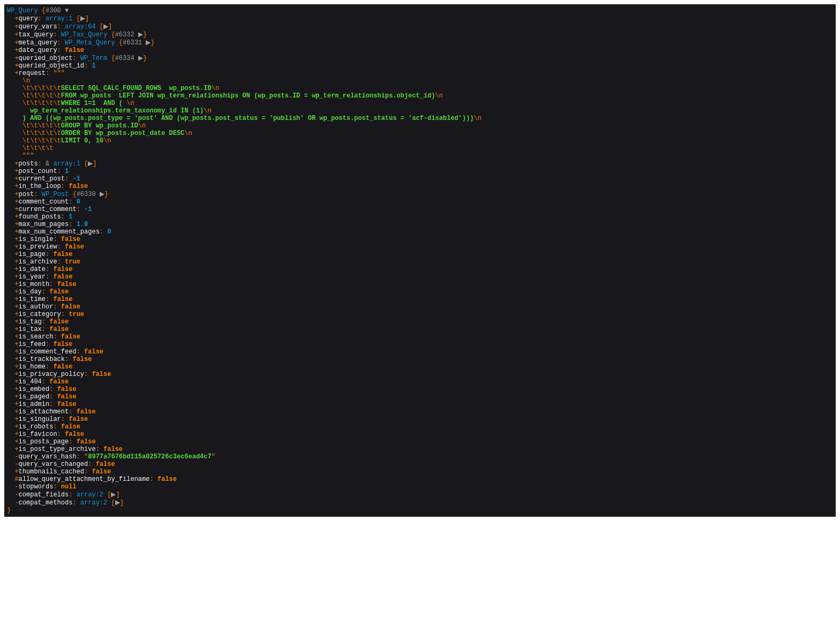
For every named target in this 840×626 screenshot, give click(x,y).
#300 (57, 12)
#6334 (131, 66)
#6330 (92, 230)
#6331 (138, 48)
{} (244, 312)
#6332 (131, 39)
